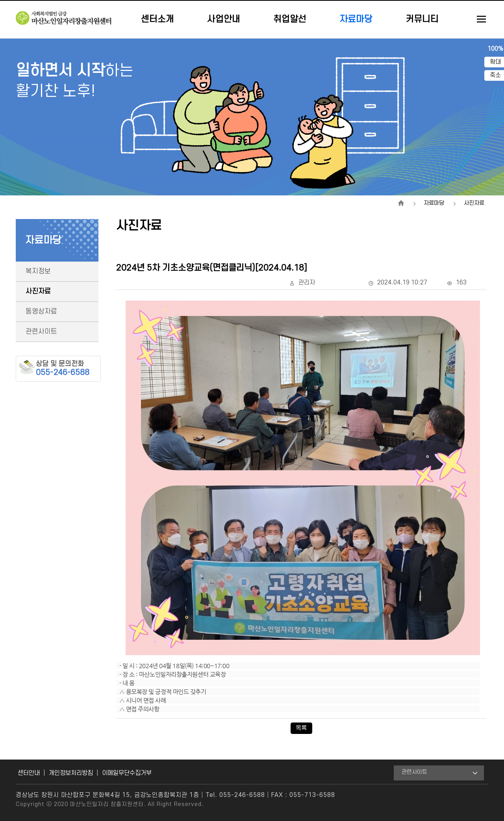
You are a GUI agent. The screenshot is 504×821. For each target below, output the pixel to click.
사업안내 (224, 19)
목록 (301, 728)
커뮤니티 (422, 19)
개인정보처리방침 (71, 773)
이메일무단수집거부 (127, 773)
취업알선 (290, 19)
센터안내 (29, 773)
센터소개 (157, 19)
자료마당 (356, 19)
